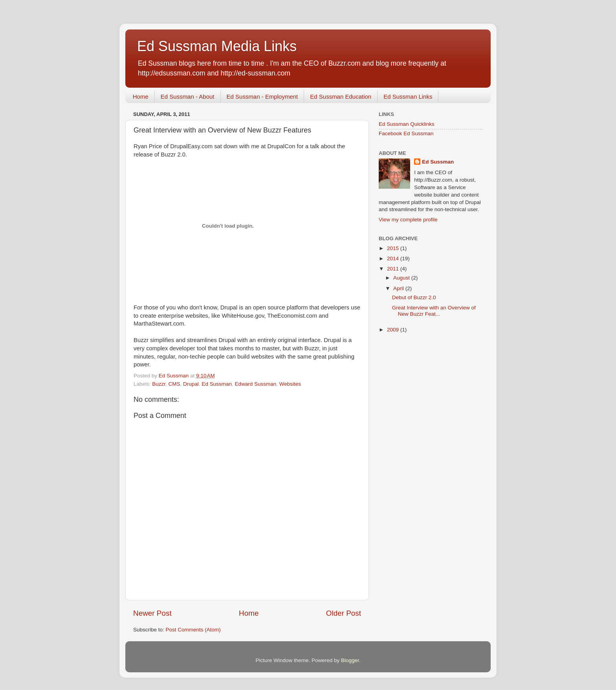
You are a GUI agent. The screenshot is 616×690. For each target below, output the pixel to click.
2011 (394, 269)
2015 (394, 248)
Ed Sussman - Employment (262, 97)
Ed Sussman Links (408, 97)
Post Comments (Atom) (193, 630)
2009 (394, 330)
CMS (174, 384)
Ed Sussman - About (188, 97)
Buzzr (159, 384)
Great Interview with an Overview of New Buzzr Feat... (434, 311)
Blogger (350, 660)
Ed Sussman (217, 384)
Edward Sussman (255, 384)
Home (141, 97)
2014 (394, 259)
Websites (290, 384)
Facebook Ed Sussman (406, 133)
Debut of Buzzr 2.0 (414, 297)
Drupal (191, 384)
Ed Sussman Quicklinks (407, 124)
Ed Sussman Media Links (217, 46)
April (399, 288)
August (402, 278)
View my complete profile (408, 220)
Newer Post (152, 613)
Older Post (344, 613)
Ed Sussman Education (341, 97)
